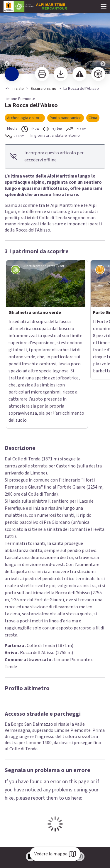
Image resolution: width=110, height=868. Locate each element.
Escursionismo (44, 89)
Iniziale (18, 89)
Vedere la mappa (55, 854)
